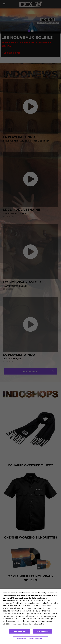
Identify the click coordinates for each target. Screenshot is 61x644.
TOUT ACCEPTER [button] (19, 631)
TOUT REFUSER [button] (42, 631)
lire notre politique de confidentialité (28, 624)
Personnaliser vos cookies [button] (30, 639)
